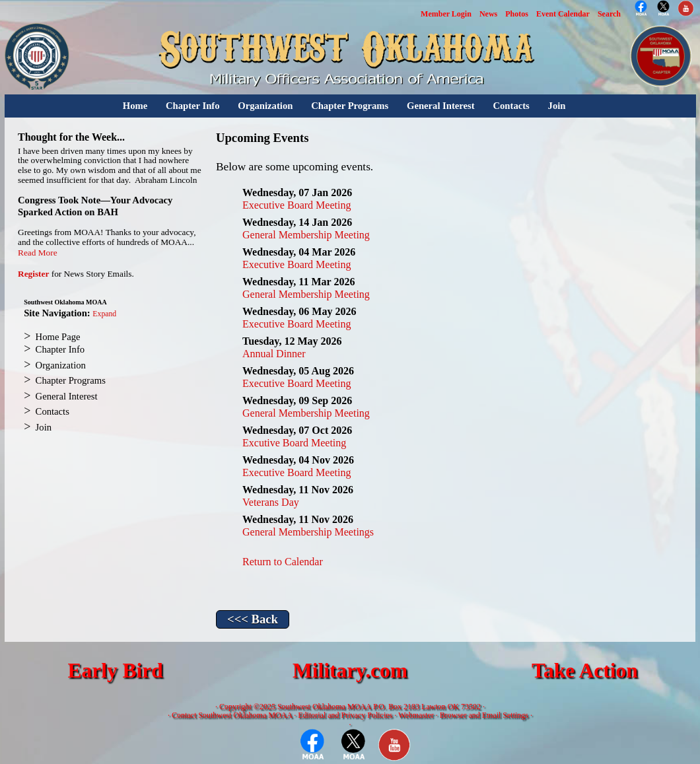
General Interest (441, 106)
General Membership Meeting (306, 235)
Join (557, 106)
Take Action (585, 671)
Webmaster (416, 715)
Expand (104, 314)
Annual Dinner (274, 354)
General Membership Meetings (308, 532)
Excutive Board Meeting (294, 443)
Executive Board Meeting (297, 205)
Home (135, 106)
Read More (38, 253)
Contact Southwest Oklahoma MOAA (232, 715)
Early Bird (115, 671)
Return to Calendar (283, 562)
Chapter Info (193, 106)
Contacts (511, 106)
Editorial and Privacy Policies (345, 715)
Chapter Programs (350, 106)
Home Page (58, 337)
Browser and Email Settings (484, 715)
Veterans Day (271, 502)
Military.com (350, 671)
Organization (265, 106)
